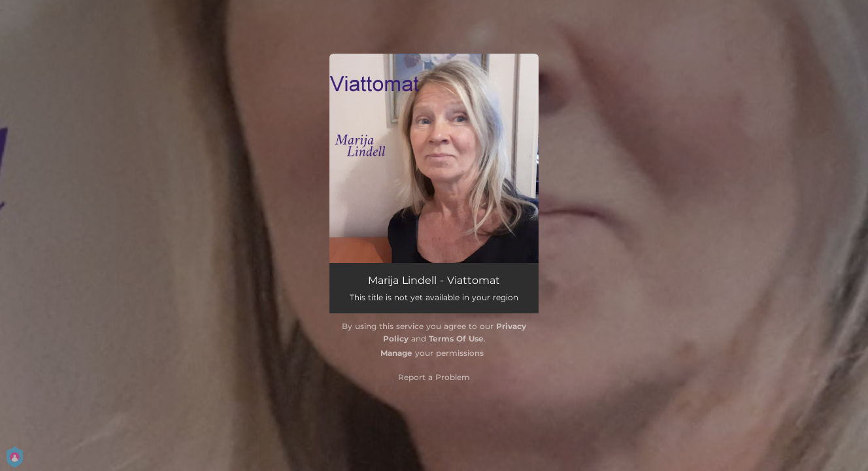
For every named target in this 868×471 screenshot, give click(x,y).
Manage (396, 353)
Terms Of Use (456, 339)
